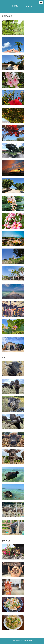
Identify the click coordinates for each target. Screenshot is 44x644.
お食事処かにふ (8, 541)
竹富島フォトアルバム (22, 6)
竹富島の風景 (7, 16)
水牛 (4, 358)
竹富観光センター (19, 640)
